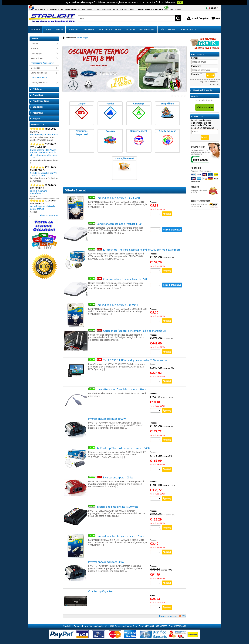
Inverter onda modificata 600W (106, 555)
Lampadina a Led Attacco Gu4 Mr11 (117, 298)
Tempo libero (89, 23)
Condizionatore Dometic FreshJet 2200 (126, 273)
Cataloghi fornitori (188, 23)
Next (184, 64)
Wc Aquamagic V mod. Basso (44, 128)
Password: (196, 60)
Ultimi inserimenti (147, 23)
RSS (184, 610)
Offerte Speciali (75, 184)
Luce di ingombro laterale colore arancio (43, 201)
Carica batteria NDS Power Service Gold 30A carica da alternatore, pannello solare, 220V (44, 147)
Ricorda (195, 68)
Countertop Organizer (101, 585)
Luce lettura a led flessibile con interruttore (121, 383)
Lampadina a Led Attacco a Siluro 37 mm (120, 530)
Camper (48, 23)
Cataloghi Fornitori (40, 76)
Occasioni (130, 23)
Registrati (215, 78)
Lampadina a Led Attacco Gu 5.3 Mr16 (119, 191)
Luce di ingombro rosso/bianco (39, 186)
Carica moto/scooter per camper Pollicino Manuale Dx (134, 324)
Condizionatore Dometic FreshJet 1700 (119, 217)
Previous (65, 64)
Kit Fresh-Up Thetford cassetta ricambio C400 (123, 442)
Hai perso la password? (209, 75)
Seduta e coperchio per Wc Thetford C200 (43, 168)
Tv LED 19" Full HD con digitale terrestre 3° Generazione (135, 354)
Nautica (60, 23)
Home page (35, 23)
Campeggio (73, 23)
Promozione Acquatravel (110, 23)
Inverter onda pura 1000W (118, 471)
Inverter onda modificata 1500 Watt (117, 500)
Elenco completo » (49, 209)
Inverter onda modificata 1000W (107, 412)
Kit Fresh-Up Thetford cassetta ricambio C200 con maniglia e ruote (142, 243)
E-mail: (195, 51)
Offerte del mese (167, 23)
